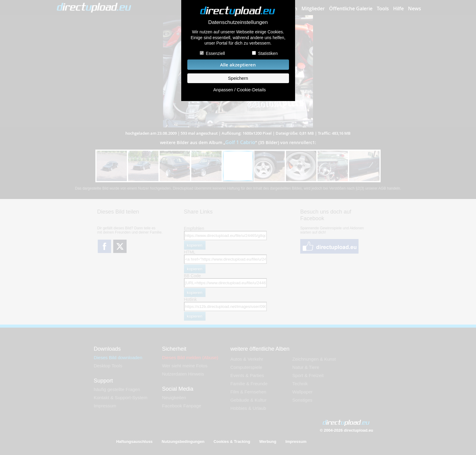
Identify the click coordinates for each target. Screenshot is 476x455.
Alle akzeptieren (238, 65)
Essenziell (215, 53)
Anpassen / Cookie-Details (239, 90)
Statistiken (268, 53)
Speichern (238, 78)
